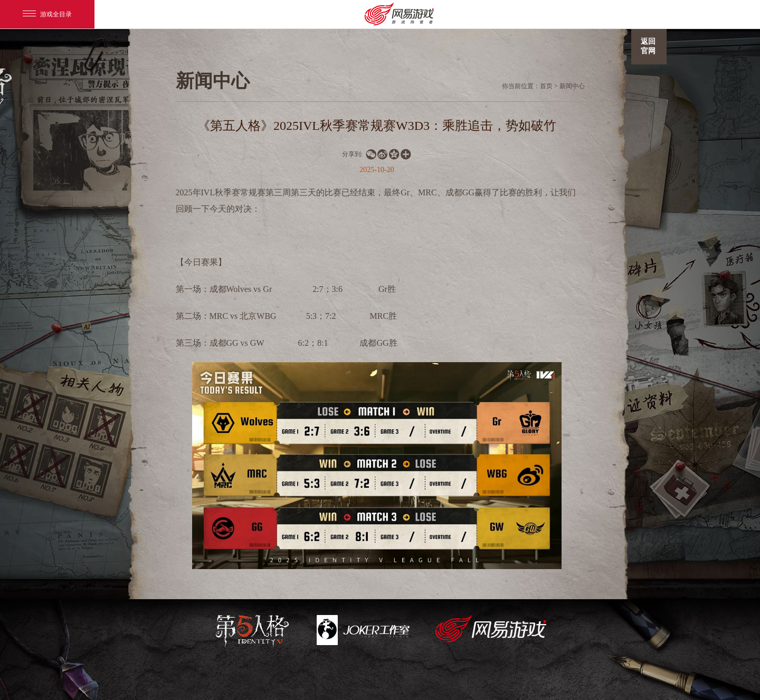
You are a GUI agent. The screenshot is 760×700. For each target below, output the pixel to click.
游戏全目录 (47, 14)
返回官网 (648, 46)
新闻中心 (572, 86)
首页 (546, 86)
